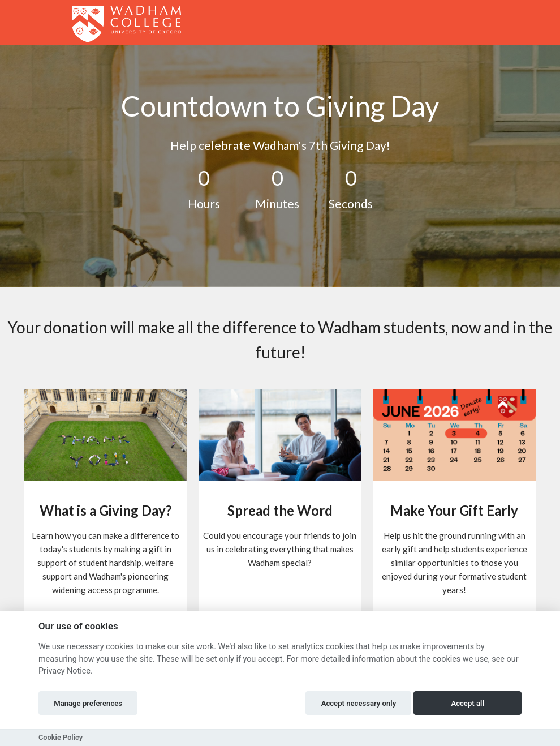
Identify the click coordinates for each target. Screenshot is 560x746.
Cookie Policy (61, 737)
